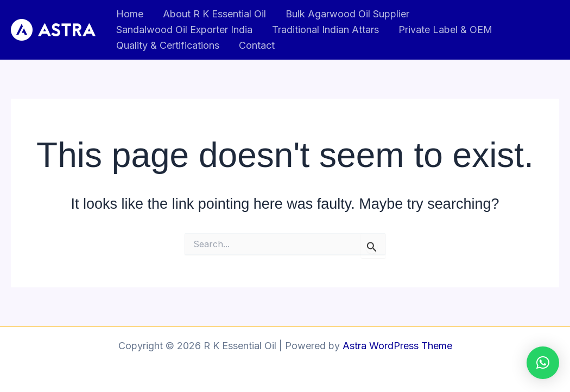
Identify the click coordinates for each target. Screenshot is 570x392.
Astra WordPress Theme (397, 346)
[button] (543, 363)
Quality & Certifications (168, 45)
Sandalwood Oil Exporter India (184, 30)
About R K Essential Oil (214, 14)
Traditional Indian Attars (325, 30)
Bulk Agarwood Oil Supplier (347, 14)
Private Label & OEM (445, 30)
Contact (257, 45)
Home (130, 14)
